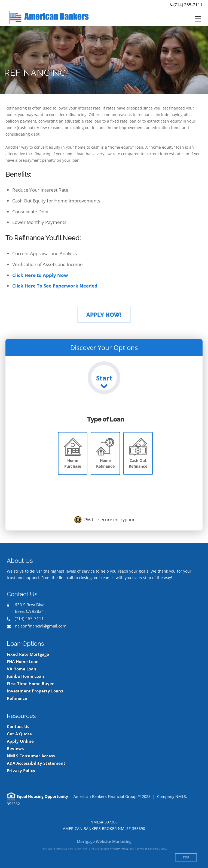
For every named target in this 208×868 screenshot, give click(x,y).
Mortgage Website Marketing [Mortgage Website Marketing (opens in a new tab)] (104, 842)
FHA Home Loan (23, 662)
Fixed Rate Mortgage (28, 654)
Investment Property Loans (35, 691)
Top (186, 858)
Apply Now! (104, 315)
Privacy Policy (21, 771)
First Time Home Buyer (30, 684)
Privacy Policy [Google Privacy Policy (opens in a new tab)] (119, 848)
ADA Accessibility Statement (36, 763)
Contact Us (18, 727)
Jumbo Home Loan (25, 676)
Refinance (17, 698)
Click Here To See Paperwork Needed (55, 286)
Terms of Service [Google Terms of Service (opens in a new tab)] (147, 848)
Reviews (15, 749)
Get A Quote (19, 734)
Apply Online (20, 741)
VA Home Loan (22, 669)
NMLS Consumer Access (31, 756)
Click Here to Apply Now (40, 275)
